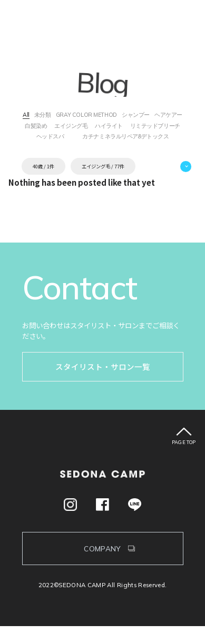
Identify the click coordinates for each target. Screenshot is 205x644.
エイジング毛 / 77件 (103, 184)
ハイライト (163, 129)
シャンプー (164, 116)
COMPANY (102, 566)
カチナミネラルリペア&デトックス (102, 153)
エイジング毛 (119, 129)
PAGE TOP (184, 460)
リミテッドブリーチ (73, 141)
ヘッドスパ (145, 141)
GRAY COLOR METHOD (103, 116)
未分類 (49, 116)
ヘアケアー (42, 129)
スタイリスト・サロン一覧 (103, 384)
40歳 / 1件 (43, 184)
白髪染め (79, 129)
